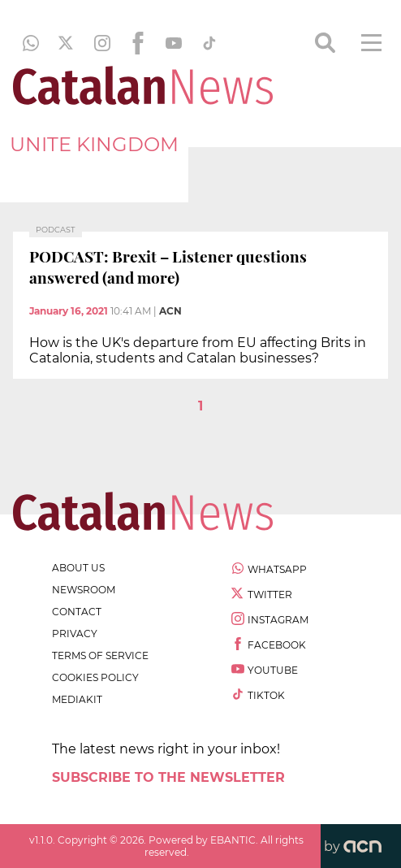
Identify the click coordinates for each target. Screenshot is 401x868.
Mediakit (77, 699)
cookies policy (95, 677)
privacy (75, 634)
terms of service (100, 655)
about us (78, 568)
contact (77, 612)
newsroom (84, 590)
